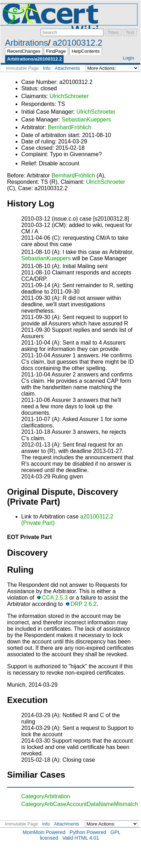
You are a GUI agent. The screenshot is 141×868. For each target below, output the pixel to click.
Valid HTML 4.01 (81, 838)
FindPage (56, 51)
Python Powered (88, 832)
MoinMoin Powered (44, 832)
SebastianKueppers (86, 120)
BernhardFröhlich (70, 127)
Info (47, 68)
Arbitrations (26, 43)
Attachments (67, 68)
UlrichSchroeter (69, 96)
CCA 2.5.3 (55, 598)
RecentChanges (24, 51)
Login (128, 58)
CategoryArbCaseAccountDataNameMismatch (80, 804)
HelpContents (86, 51)
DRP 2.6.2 (84, 604)
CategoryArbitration (46, 796)
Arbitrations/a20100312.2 (34, 59)
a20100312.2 (78, 43)
